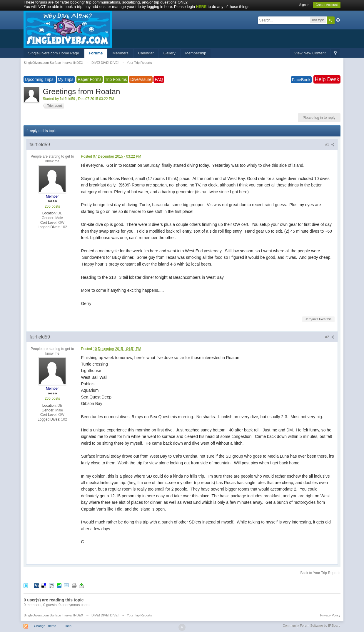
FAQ (159, 79)
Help (68, 626)
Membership (196, 53)
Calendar (146, 53)
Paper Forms (90, 79)
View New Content (310, 53)
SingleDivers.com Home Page (53, 53)
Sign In (304, 5)
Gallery (170, 53)
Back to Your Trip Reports (320, 573)
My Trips (66, 79)
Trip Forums (116, 79)
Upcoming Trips (40, 79)
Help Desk (327, 79)
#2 (330, 337)
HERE (201, 7)
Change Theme (45, 626)
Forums (96, 53)
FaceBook (301, 80)
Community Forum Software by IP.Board (311, 626)
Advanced (338, 20)
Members (121, 53)
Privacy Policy (330, 615)
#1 (330, 145)
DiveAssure (141, 79)
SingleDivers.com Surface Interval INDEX (53, 615)
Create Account (327, 5)
